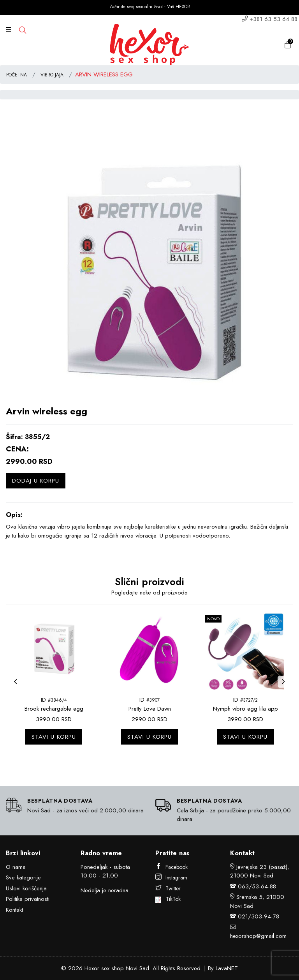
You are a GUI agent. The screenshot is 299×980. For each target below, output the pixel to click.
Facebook (171, 867)
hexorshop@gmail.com (258, 936)
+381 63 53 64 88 (273, 19)
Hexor (92, 968)
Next (285, 686)
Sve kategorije (23, 877)
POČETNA (17, 75)
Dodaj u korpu (36, 481)
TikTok (168, 899)
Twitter (168, 888)
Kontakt (14, 910)
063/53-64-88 (257, 886)
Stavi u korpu (54, 737)
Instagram (171, 877)
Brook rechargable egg (54, 709)
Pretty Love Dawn (150, 709)
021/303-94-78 (259, 916)
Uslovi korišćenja (26, 888)
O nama (16, 867)
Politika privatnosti (28, 899)
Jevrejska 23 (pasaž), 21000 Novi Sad (260, 871)
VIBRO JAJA (52, 75)
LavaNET (227, 968)
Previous (18, 686)
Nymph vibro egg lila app (245, 709)
